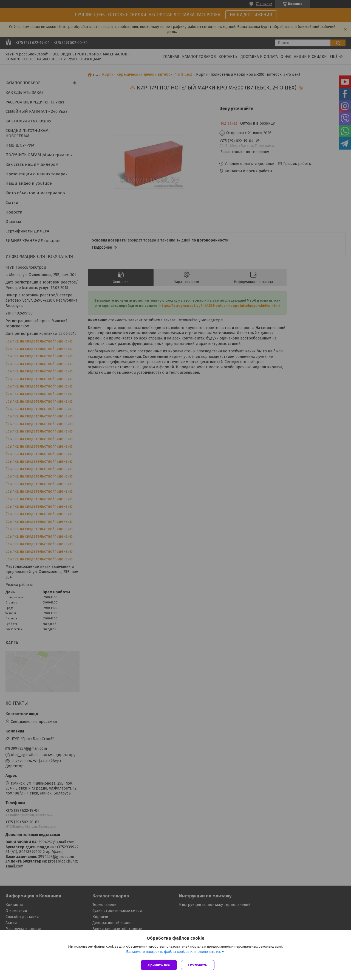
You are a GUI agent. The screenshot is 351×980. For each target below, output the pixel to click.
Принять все (159, 965)
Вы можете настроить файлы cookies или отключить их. (174, 953)
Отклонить (199, 965)
